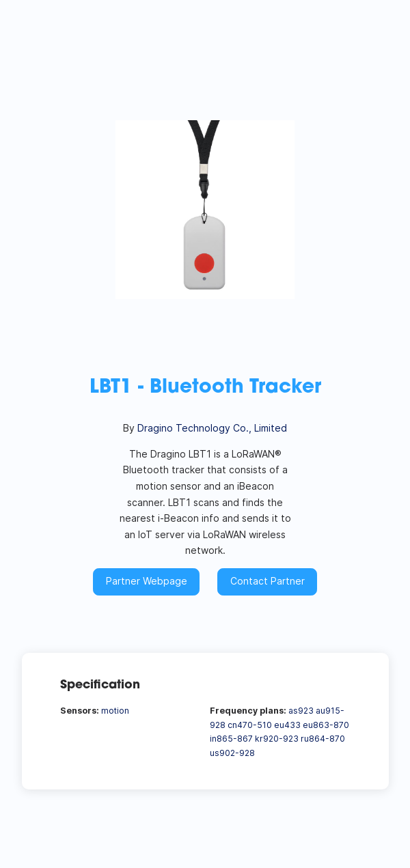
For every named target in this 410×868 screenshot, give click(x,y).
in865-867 (231, 739)
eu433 (287, 725)
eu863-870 (326, 725)
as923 (301, 711)
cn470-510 (250, 725)
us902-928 (232, 753)
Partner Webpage (147, 581)
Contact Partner (268, 581)
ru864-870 (323, 739)
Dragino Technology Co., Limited (212, 428)
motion (115, 711)
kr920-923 (277, 739)
